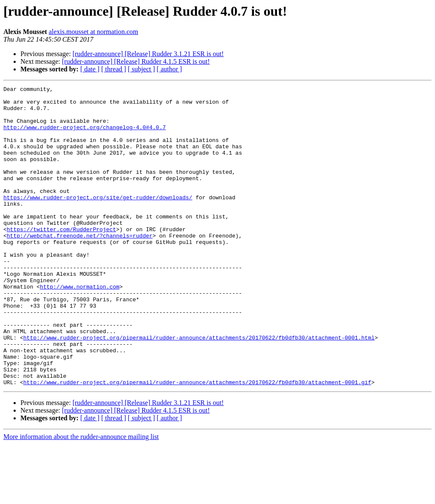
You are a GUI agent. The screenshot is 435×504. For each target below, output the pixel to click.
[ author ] (169, 69)
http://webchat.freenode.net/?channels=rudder (80, 266)
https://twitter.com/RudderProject (61, 258)
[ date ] (90, 69)
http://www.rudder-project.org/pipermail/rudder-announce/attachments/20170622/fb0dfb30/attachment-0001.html (199, 388)
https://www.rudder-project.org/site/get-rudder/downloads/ (98, 220)
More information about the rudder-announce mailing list (81, 497)
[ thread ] (114, 69)
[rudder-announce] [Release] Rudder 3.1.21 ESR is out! (148, 54)
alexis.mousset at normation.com (94, 32)
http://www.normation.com (80, 327)
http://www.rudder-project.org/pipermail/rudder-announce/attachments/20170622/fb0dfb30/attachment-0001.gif (197, 442)
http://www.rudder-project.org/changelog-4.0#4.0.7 (85, 136)
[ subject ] (141, 69)
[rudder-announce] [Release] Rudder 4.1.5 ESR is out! (136, 61)
